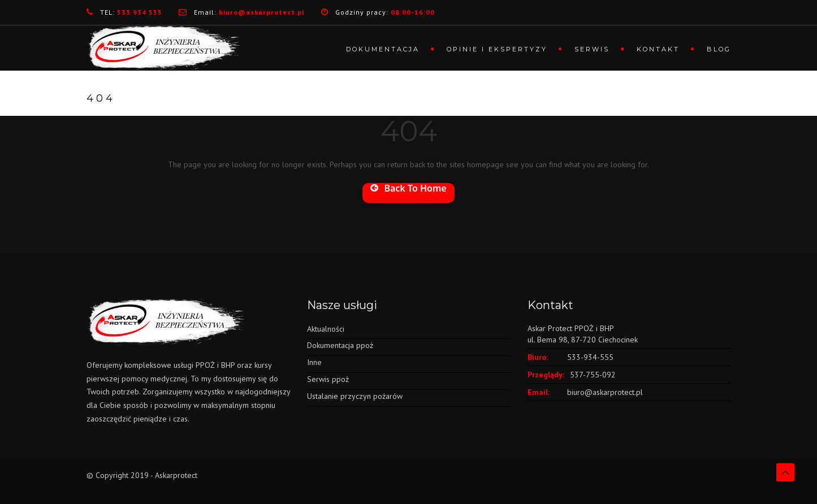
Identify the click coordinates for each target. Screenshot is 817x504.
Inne (314, 362)
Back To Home (408, 189)
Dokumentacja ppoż (340, 345)
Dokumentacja (383, 49)
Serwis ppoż (328, 379)
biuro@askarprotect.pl (605, 392)
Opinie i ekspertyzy (497, 49)
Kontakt (658, 49)
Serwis (592, 49)
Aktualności (326, 329)
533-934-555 (590, 357)
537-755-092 (593, 375)
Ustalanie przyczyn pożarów (355, 396)
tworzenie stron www (236, 475)
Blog (719, 49)
